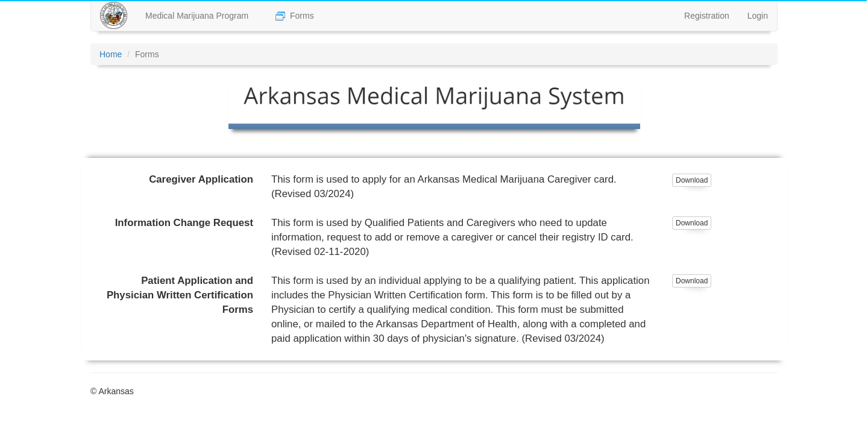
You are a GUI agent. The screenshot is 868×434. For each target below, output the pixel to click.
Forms (294, 16)
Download (692, 180)
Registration (707, 16)
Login (758, 16)
